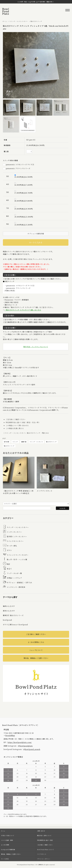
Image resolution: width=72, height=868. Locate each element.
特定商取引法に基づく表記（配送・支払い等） (23, 422)
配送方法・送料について (44, 835)
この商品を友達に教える (15, 428)
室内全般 (7, 442)
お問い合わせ (41, 831)
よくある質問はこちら (36, 642)
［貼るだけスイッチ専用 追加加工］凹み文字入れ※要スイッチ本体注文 (18, 492)
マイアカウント (42, 854)
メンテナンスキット (45, 491)
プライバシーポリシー (44, 859)
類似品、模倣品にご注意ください (36, 658)
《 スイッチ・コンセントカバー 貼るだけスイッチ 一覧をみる (26, 433)
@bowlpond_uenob (32, 749)
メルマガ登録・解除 (7, 840)
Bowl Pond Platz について (46, 849)
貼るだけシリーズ (9, 446)
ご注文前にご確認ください (16, 419)
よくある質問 (5, 845)
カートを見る (5, 859)
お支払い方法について (8, 835)
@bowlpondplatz (25, 746)
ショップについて (36, 650)
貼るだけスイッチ (36, 21)
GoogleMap (10, 735)
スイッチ (15, 442)
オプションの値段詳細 (36, 234)
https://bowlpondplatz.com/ (20, 742)
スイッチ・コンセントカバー (19, 21)
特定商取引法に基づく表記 (45, 840)
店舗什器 (24, 442)
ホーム (5, 21)
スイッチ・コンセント (36, 442)
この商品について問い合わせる (17, 425)
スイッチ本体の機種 (10, 160)
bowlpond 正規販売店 (8, 849)
